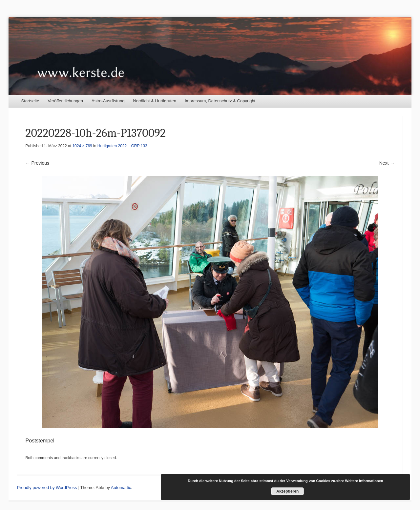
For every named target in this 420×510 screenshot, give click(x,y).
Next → (387, 163)
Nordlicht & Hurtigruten (155, 101)
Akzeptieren (287, 491)
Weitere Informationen (364, 481)
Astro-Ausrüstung (108, 101)
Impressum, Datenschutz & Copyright (220, 101)
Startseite (30, 101)
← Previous (37, 163)
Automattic (121, 488)
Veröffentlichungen (65, 101)
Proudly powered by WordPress (47, 488)
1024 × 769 (82, 146)
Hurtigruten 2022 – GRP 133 (122, 146)
